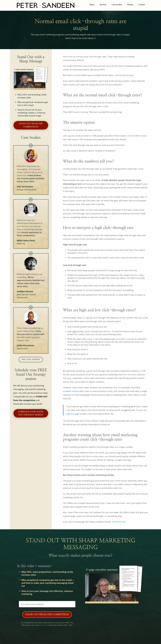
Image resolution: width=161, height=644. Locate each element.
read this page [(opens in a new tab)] (73, 414)
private (43, 625)
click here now (119, 522)
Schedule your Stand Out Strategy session (31, 413)
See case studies (31, 359)
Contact (142, 5)
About (92, 5)
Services (103, 5)
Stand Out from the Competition (47, 615)
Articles (130, 5)
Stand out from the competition (31, 125)
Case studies (117, 5)
